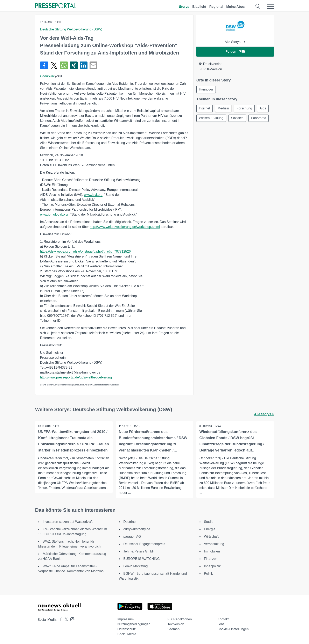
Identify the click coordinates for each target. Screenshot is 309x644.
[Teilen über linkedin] (84, 65)
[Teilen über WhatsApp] (64, 65)
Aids (264, 108)
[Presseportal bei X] (65, 620)
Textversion (176, 624)
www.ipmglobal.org (54, 214)
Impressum (125, 619)
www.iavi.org (93, 195)
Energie (210, 529)
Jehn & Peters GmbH (139, 551)
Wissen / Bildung (211, 118)
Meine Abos (235, 7)
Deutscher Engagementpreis (144, 544)
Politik (208, 574)
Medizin (224, 108)
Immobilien (212, 551)
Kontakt (223, 619)
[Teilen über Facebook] (44, 65)
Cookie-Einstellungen (233, 629)
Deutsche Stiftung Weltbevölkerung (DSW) (71, 29)
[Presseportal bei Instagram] (71, 619)
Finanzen (211, 559)
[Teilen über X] (54, 65)
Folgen (235, 52)
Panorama (259, 118)
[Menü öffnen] (270, 6)
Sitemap (173, 629)
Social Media (127, 634)
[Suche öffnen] (258, 6)
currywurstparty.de (137, 529)
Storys (184, 7)
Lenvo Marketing (135, 566)
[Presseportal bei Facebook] (60, 620)
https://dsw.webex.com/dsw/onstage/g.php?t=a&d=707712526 (85, 251)
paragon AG (132, 537)
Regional (216, 7)
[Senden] (93, 65)
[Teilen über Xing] (74, 65)
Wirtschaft (211, 537)
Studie (209, 522)
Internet (205, 108)
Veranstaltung (214, 544)
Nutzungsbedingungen (134, 624)
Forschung (245, 108)
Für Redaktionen (180, 619)
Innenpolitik (212, 566)
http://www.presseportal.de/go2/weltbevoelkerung (76, 377)
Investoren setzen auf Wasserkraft (68, 522)
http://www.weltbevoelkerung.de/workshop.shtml (125, 227)
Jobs (221, 624)
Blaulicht (199, 7)
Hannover (47, 76)
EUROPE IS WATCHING (142, 559)
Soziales (238, 118)
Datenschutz (127, 629)
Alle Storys (235, 42)
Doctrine (129, 522)
